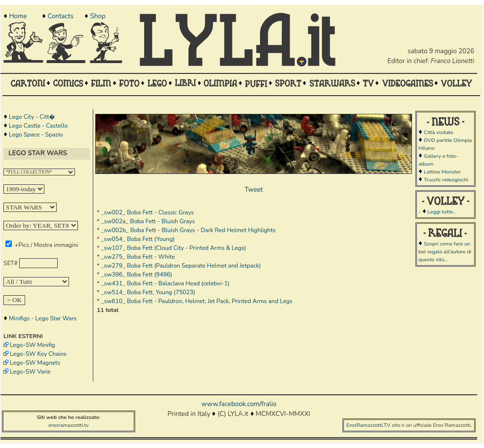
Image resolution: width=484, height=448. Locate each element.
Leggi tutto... (442, 212)
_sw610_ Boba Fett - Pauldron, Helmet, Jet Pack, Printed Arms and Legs (197, 301)
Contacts (60, 16)
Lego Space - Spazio (36, 135)
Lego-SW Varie (30, 372)
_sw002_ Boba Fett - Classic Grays (148, 212)
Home (18, 16)
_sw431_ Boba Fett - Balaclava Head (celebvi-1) (166, 283)
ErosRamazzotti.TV (369, 425)
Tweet (254, 190)
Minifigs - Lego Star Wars (43, 318)
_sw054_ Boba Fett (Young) (138, 239)
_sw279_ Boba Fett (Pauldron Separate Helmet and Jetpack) (181, 266)
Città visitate (439, 132)
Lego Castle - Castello (38, 126)
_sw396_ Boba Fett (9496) (137, 275)
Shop (98, 16)
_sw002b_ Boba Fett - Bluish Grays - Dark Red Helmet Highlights (188, 230)
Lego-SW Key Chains (38, 354)
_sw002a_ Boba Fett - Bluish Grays (148, 221)
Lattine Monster (442, 172)
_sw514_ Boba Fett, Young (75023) (148, 292)
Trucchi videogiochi (446, 180)
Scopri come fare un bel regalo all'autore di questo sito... (445, 252)
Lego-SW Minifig (33, 345)
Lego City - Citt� (32, 117)
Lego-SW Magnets (35, 363)
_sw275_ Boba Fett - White (138, 257)
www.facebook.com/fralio (239, 404)
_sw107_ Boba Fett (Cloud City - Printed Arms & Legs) (174, 248)
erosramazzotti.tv (69, 425)
